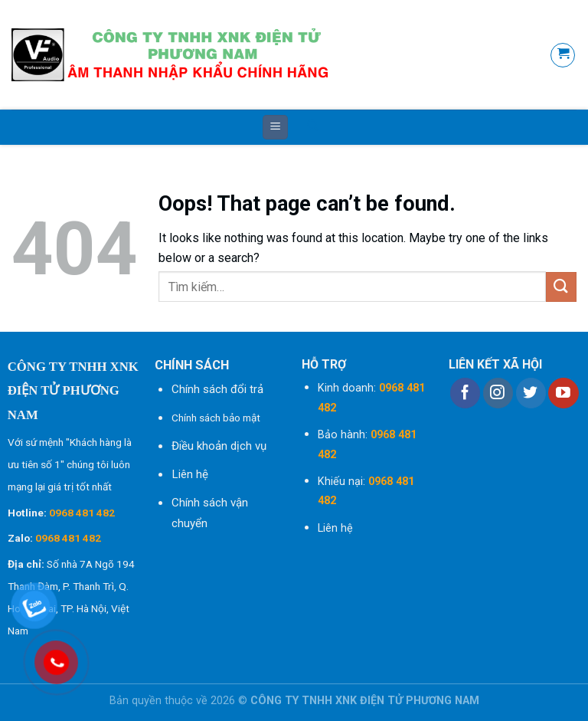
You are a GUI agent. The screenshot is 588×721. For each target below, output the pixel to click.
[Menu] (275, 128)
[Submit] (561, 287)
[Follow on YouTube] (563, 393)
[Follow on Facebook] (465, 393)
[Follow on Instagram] (498, 393)
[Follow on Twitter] (531, 393)
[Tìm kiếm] (313, 127)
